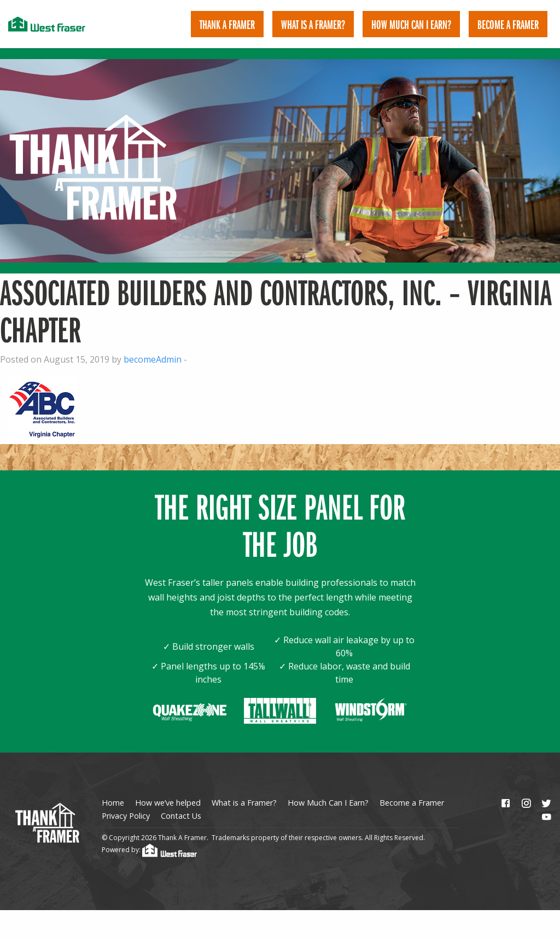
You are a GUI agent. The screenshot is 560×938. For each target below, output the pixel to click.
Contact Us (181, 804)
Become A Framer (508, 24)
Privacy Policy (126, 804)
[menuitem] (227, 24)
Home (113, 791)
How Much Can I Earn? (411, 24)
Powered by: (149, 838)
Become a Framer (412, 791)
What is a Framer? (313, 24)
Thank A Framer (227, 24)
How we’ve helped (168, 791)
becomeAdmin (153, 347)
